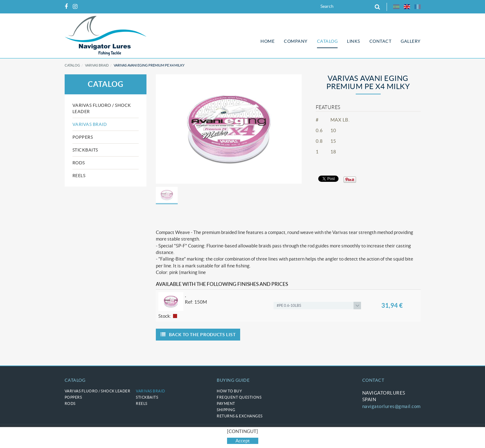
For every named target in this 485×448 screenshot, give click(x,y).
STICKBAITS (85, 150)
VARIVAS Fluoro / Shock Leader (102, 108)
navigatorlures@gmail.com (391, 406)
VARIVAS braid (97, 65)
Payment (226, 403)
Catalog (72, 65)
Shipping (226, 410)
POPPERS (83, 137)
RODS (79, 163)
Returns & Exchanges (240, 416)
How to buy (229, 391)
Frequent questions (239, 397)
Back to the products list (198, 334)
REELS (79, 176)
